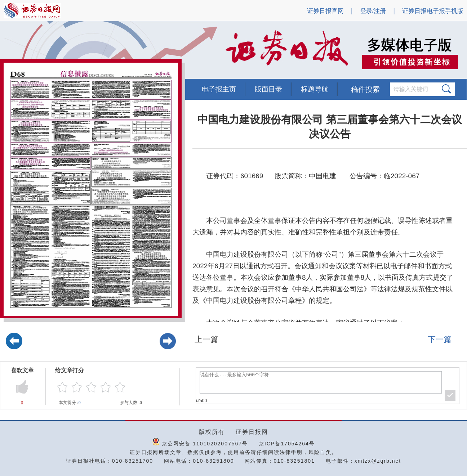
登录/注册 (373, 11)
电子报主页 (219, 89)
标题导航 (315, 89)
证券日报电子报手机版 (433, 11)
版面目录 (268, 89)
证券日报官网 (325, 11)
